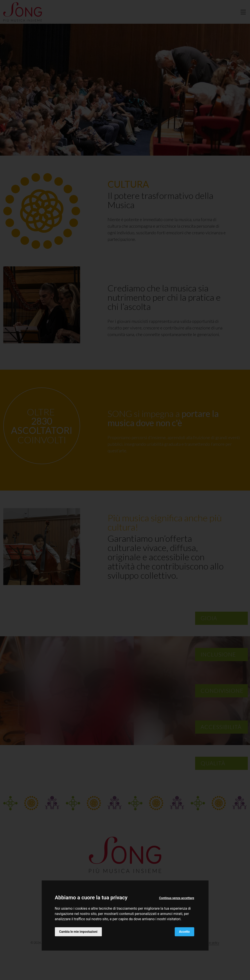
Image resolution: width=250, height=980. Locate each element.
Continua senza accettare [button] (177, 898)
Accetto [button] (184, 932)
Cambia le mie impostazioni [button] (78, 932)
